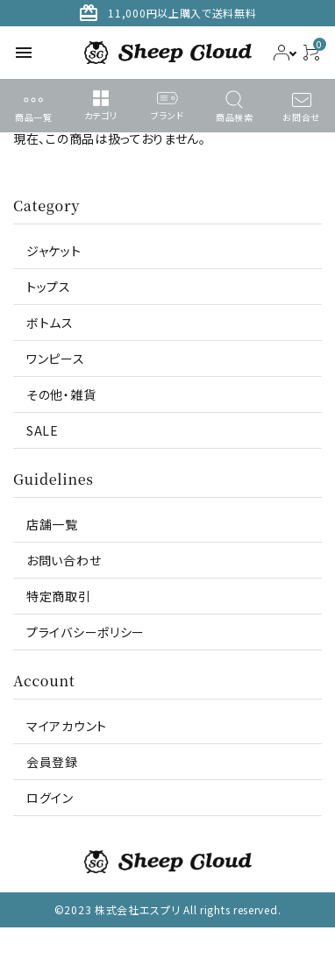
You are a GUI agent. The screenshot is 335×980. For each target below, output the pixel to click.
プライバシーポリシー (86, 632)
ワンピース (56, 359)
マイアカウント (67, 726)
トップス (49, 287)
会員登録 (52, 762)
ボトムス (50, 323)
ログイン (50, 798)
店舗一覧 (52, 524)
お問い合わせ (64, 560)
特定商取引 (59, 596)
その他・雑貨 (61, 394)
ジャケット (54, 251)
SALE (43, 430)
